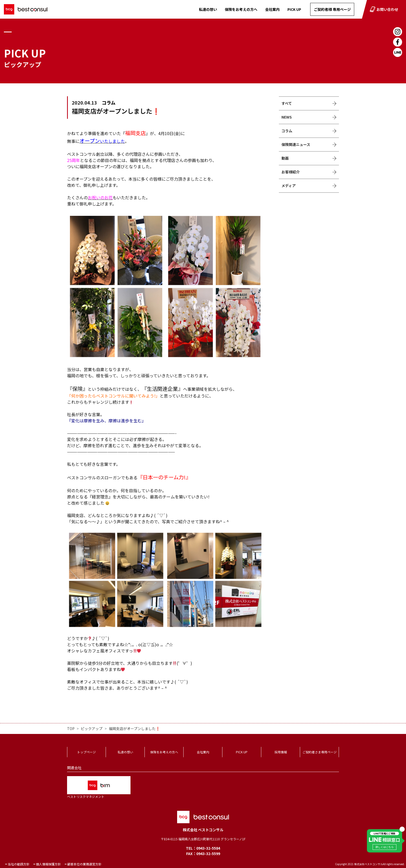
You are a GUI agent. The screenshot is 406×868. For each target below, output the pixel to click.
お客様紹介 (291, 172)
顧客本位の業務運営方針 (84, 864)
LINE (398, 52)
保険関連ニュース (296, 144)
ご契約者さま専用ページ (320, 752)
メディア (289, 186)
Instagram (398, 32)
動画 (285, 158)
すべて (287, 103)
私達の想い (208, 9)
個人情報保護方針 (48, 864)
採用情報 (281, 752)
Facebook (398, 42)
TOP (71, 729)
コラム (287, 131)
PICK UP (294, 9)
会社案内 (272, 9)
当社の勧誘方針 (19, 864)
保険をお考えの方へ (241, 9)
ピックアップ (92, 729)
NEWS (287, 117)
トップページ (86, 752)
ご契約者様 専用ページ (332, 9)
